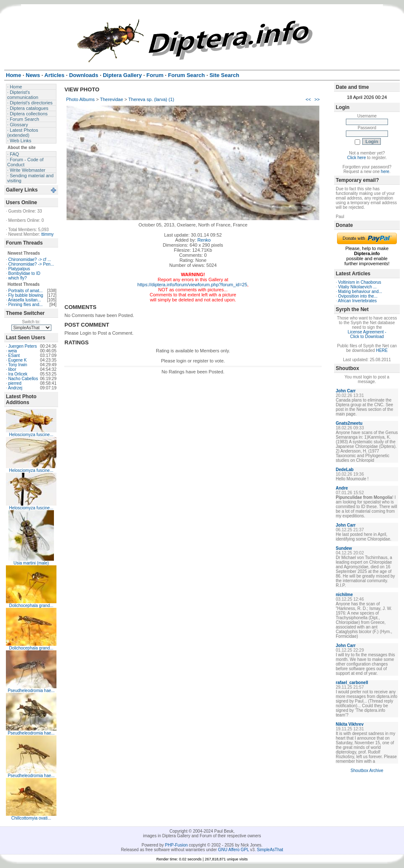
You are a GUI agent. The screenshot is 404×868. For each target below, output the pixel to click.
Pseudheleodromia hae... (31, 691)
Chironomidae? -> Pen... (31, 264)
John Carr (346, 391)
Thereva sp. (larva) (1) (151, 99)
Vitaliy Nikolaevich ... (358, 287)
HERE (382, 350)
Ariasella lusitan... (24, 300)
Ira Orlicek (18, 374)
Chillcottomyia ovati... (31, 818)
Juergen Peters (23, 346)
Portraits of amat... (26, 291)
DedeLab (345, 470)
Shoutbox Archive (367, 771)
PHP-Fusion (177, 845)
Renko (204, 240)
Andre (342, 488)
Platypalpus (19, 269)
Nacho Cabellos (23, 379)
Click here (356, 158)
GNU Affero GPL (234, 850)
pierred (15, 383)
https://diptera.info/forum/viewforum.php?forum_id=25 (192, 285)
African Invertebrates (357, 301)
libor (12, 369)
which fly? (18, 278)
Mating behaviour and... (360, 292)
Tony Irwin (17, 365)
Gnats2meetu (349, 423)
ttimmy (47, 234)
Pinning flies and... (26, 305)
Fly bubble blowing (26, 295)
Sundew (344, 548)
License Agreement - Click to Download (367, 334)
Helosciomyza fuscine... (31, 435)
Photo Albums (80, 99)
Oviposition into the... (358, 296)
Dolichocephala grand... (31, 606)
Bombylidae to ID (24, 273)
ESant (14, 355)
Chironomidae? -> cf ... (30, 260)
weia (13, 351)
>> (317, 99)
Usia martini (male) (31, 563)
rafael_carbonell (352, 683)
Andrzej (15, 388)
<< (308, 99)
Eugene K (18, 360)
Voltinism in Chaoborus (360, 282)
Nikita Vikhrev (350, 724)
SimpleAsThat (270, 850)
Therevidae (111, 99)
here (385, 172)
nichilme (344, 595)
